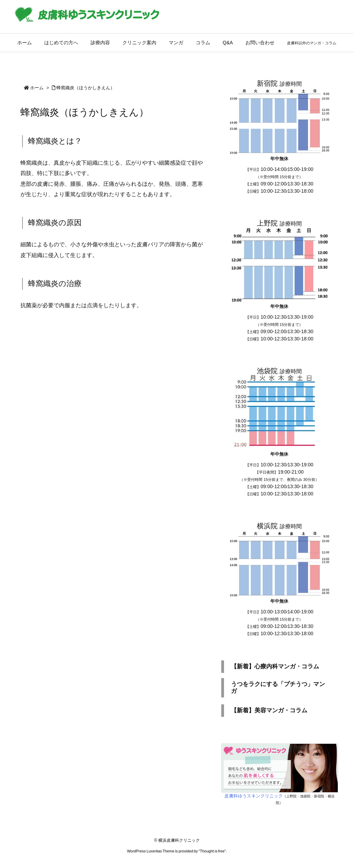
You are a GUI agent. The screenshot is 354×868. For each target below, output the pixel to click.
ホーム (37, 88)
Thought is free (212, 851)
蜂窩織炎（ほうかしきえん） (86, 88)
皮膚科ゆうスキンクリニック (254, 796)
